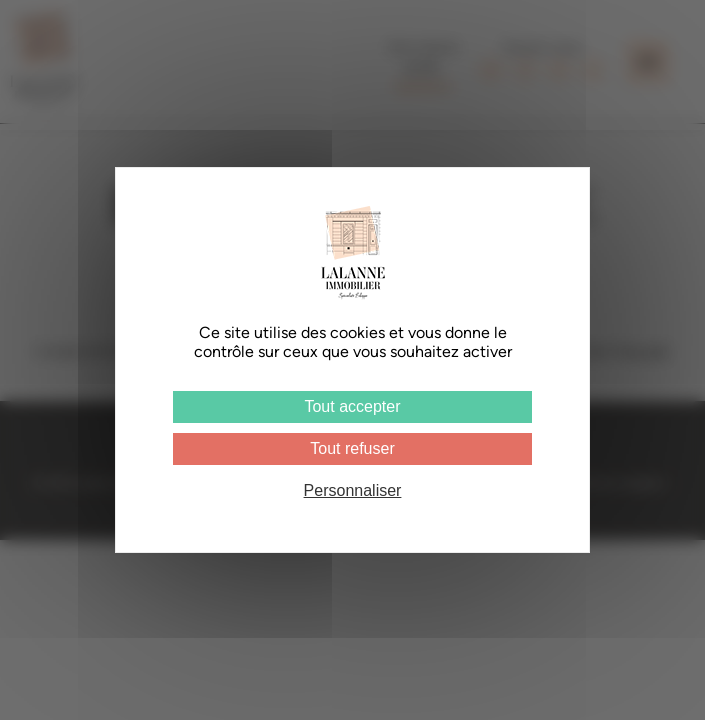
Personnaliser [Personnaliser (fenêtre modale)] (353, 490)
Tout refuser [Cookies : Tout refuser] (352, 448)
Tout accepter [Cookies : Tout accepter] (352, 406)
